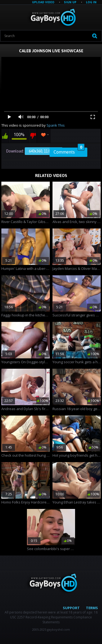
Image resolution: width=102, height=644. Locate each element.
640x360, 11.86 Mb (44, 151)
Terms (92, 608)
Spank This (56, 125)
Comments (69, 151)
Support (71, 608)
